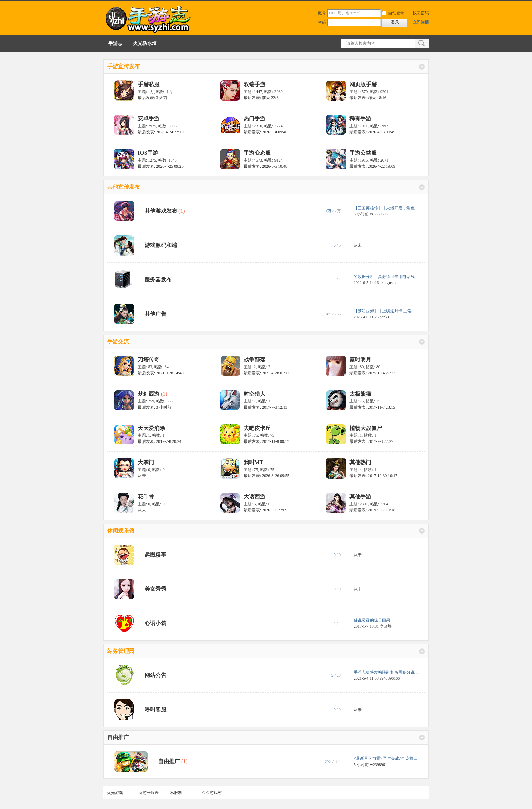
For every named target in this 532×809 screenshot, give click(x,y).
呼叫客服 (155, 709)
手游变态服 (257, 153)
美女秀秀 (155, 589)
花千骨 (146, 497)
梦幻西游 (149, 394)
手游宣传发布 (123, 66)
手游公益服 (363, 153)
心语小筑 (155, 623)
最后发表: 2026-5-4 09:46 (265, 132)
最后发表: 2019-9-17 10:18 (372, 510)
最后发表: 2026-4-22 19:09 (372, 166)
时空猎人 (254, 394)
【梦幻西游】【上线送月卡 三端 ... (385, 311)
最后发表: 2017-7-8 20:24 (160, 441)
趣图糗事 (155, 555)
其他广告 (155, 314)
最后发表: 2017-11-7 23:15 (372, 407)
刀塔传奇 (149, 360)
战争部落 (254, 360)
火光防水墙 (145, 44)
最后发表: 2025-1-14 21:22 (372, 373)
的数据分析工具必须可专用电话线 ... (386, 277)
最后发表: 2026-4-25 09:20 (161, 166)
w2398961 (378, 765)
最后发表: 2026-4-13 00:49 (372, 132)
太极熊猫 (360, 394)
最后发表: (153, 98)
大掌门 (146, 462)
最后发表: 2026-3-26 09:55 (267, 476)
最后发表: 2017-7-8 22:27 (371, 441)
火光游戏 (115, 793)
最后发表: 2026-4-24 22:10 (161, 132)
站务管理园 (121, 651)
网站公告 (155, 675)
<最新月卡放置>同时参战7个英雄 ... (385, 758)
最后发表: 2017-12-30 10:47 (373, 476)
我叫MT (253, 462)
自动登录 (393, 13)
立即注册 (421, 22)
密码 (322, 22)
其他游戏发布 (161, 211)
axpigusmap (389, 283)
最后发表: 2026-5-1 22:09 (265, 510)
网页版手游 (363, 84)
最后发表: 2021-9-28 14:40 (161, 373)
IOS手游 (148, 153)
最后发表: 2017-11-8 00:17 (266, 441)
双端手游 (254, 84)
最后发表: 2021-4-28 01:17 (267, 373)
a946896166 (390, 678)
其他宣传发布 (123, 187)
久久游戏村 (212, 793)
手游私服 (149, 84)
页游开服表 (149, 793)
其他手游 (360, 497)
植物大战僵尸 (366, 428)
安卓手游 (149, 119)
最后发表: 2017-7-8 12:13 (265, 407)
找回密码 (421, 13)
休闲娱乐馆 (121, 531)
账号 (322, 13)
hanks (384, 317)
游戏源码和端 (161, 245)
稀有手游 (360, 119)
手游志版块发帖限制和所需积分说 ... (386, 672)
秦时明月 (360, 360)
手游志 (115, 44)
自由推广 (118, 737)
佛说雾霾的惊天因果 (372, 620)
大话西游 (254, 497)
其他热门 (360, 462)
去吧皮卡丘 (257, 428)
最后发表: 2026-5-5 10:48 (265, 166)
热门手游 (254, 119)
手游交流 (118, 342)
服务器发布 (158, 279)
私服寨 (176, 793)
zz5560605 (379, 214)
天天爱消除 (151, 428)
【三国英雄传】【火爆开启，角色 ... (386, 208)
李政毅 (386, 626)
